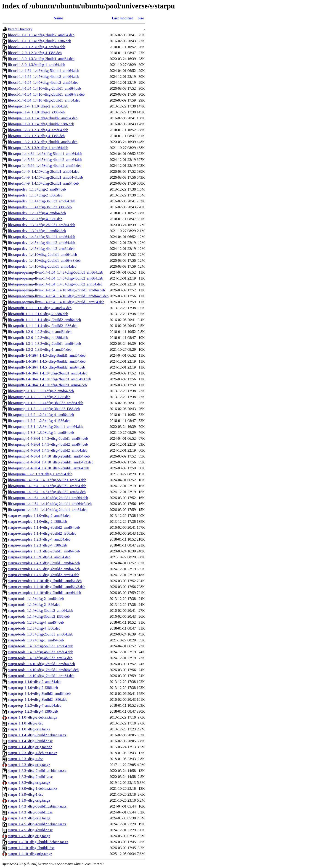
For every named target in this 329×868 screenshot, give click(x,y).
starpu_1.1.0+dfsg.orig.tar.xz (29, 729)
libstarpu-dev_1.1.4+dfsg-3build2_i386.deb (40, 207)
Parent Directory (20, 29)
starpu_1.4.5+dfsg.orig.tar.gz (29, 836)
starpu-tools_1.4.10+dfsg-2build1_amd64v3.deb (43, 670)
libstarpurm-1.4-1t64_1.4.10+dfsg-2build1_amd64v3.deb (50, 504)
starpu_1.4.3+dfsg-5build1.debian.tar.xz (37, 806)
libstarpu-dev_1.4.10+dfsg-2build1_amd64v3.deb (44, 260)
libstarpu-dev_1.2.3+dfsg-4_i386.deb (35, 219)
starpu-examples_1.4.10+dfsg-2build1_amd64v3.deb (47, 587)
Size (141, 18)
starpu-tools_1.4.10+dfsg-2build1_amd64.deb (41, 664)
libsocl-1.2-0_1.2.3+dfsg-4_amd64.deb (37, 47)
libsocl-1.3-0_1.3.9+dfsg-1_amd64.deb (37, 65)
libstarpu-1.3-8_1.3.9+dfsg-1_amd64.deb (38, 148)
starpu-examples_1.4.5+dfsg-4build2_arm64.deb (44, 575)
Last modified (123, 18)
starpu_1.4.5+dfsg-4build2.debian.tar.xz (37, 824)
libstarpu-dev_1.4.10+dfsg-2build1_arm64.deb (42, 266)
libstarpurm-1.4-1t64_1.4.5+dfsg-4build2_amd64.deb (47, 486)
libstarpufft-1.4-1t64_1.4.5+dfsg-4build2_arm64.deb (46, 367)
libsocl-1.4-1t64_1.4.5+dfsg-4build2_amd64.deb (44, 77)
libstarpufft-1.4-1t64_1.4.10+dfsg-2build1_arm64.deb (47, 385)
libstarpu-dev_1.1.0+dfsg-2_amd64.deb (37, 189)
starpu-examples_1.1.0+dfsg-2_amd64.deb (39, 516)
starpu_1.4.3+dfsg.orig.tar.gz (29, 818)
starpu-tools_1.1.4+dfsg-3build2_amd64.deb (41, 610)
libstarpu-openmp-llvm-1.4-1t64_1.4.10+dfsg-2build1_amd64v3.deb (58, 296)
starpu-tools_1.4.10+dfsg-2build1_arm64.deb (41, 676)
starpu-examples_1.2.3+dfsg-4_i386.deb (37, 545)
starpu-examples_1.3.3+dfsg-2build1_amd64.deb (44, 551)
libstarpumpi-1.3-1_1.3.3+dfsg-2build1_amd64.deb (46, 427)
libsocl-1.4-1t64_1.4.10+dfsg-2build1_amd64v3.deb (46, 94)
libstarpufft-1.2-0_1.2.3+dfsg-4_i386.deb (38, 338)
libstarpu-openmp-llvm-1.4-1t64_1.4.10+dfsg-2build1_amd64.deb (56, 290)
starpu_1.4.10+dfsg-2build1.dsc (31, 848)
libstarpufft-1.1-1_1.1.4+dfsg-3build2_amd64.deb (44, 320)
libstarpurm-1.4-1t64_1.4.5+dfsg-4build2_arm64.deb (47, 492)
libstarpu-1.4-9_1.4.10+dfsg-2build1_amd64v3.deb (45, 177)
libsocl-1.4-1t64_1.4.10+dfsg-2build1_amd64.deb (44, 88)
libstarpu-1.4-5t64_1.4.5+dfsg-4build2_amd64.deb (45, 160)
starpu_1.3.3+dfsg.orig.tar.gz (29, 783)
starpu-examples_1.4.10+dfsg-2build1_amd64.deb (45, 581)
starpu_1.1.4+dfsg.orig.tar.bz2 (30, 747)
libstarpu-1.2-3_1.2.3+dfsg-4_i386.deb (36, 136)
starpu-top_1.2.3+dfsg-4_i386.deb (33, 711)
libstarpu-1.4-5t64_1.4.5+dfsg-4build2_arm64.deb (45, 166)
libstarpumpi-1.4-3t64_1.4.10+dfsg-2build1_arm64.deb (49, 468)
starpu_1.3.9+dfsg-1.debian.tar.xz (33, 788)
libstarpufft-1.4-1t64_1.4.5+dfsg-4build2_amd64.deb (47, 361)
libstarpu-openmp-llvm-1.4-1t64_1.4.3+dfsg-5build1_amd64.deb (56, 272)
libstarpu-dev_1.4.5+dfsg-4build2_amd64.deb (42, 243)
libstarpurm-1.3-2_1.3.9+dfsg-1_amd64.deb (40, 474)
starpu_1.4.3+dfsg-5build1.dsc (30, 812)
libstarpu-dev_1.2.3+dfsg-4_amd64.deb (37, 213)
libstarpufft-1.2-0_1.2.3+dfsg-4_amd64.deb (40, 332)
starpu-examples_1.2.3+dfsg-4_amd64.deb (39, 539)
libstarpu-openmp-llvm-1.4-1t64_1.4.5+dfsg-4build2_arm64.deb (55, 284)
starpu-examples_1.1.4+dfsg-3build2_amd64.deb (44, 527)
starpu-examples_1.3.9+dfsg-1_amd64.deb (39, 557)
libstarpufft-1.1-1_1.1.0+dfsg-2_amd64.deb (40, 308)
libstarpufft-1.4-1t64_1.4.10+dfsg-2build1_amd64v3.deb (49, 379)
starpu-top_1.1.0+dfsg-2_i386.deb (33, 688)
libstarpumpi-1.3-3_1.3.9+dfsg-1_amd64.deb (41, 433)
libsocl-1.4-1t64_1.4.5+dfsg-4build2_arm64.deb (43, 82)
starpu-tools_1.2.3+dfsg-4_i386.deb (34, 628)
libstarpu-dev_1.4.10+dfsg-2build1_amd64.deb (42, 255)
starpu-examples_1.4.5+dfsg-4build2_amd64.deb (44, 569)
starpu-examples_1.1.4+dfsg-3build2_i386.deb (42, 533)
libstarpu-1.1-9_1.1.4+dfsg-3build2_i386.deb (41, 124)
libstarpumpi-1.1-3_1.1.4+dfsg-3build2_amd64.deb (46, 403)
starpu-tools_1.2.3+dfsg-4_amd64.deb (36, 622)
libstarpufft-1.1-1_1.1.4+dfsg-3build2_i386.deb (43, 326)
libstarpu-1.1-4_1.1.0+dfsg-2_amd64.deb (38, 106)
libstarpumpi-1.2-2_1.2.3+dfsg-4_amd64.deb (41, 415)
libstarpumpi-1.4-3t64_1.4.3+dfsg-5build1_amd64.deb (48, 438)
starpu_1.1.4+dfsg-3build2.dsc (30, 741)
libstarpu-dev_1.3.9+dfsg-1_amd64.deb (37, 231)
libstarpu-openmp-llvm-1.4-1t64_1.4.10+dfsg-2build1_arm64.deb (56, 302)
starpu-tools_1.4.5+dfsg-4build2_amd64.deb (41, 652)
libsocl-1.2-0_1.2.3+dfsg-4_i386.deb (35, 53)
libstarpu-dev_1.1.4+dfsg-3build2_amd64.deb (42, 201)
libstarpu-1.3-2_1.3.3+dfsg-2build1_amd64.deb (43, 142)
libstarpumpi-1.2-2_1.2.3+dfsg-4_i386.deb (39, 421)
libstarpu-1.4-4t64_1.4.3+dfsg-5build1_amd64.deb (45, 154)
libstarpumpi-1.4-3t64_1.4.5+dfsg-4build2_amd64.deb (48, 444)
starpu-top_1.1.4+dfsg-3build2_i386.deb (38, 699)
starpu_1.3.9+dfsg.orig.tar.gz (29, 800)
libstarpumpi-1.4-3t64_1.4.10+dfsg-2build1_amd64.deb (49, 456)
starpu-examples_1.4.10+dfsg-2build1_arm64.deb (45, 593)
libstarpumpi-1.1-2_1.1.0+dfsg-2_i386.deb (39, 397)
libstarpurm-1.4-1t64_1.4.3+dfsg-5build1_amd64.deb (47, 480)
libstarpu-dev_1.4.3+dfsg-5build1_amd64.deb (42, 237)
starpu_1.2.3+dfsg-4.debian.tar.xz (33, 753)
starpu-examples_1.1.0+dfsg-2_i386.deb (37, 522)
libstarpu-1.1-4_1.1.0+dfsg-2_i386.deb (36, 112)
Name (58, 18)
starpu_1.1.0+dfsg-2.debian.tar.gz (33, 717)
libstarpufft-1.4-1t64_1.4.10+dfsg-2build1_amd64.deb (48, 373)
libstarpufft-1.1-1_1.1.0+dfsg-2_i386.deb (38, 314)
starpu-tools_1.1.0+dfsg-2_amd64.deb (36, 599)
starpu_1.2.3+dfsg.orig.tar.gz (29, 765)
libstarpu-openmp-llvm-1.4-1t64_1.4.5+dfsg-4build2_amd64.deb (56, 278)
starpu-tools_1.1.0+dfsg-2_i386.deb (34, 605)
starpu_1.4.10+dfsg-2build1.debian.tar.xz (38, 842)
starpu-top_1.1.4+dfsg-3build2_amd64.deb (39, 694)
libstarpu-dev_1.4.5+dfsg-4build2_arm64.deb (41, 249)
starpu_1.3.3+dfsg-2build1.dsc (30, 777)
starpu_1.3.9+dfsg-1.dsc (26, 794)
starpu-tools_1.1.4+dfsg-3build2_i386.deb (39, 616)
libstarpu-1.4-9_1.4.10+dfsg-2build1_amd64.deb (44, 171)
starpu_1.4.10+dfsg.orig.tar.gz (30, 854)
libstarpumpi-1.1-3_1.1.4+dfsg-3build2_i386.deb (44, 409)
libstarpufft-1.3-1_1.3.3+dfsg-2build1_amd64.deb (44, 344)
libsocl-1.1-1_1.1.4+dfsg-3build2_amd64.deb (41, 35)
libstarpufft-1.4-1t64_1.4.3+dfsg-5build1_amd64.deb (47, 355)
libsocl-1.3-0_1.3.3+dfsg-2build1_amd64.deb (41, 59)
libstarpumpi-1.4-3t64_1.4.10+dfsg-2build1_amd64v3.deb (51, 462)
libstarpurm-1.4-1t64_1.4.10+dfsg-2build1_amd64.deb (48, 498)
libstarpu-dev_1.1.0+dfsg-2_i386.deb (35, 195)
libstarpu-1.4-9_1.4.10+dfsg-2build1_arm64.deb (43, 183)
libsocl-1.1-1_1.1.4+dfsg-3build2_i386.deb (40, 41)
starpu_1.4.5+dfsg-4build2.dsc (30, 830)
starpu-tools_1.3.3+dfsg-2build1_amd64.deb (41, 634)
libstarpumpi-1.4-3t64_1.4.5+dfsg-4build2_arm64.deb (48, 450)
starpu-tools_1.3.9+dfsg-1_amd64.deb (36, 640)
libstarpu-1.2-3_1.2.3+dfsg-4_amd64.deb (38, 130)
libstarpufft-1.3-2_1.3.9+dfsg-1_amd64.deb (40, 349)
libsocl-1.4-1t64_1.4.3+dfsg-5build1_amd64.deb (44, 71)
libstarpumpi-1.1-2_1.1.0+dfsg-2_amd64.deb (41, 391)
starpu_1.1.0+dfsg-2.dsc (26, 723)
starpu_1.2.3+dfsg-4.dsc (26, 759)
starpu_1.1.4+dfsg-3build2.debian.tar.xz (37, 735)
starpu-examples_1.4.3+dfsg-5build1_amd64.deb (44, 563)
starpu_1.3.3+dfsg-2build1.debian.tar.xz (37, 771)
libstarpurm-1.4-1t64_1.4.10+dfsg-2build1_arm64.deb (48, 510)
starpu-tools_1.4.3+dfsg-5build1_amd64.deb (41, 646)
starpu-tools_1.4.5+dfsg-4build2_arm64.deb (40, 658)
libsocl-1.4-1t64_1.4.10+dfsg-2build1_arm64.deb (44, 100)
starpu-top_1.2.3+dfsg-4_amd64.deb (35, 705)
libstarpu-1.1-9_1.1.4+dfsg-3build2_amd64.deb (43, 118)
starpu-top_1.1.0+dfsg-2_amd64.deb (35, 682)
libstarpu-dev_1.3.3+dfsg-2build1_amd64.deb (42, 225)
